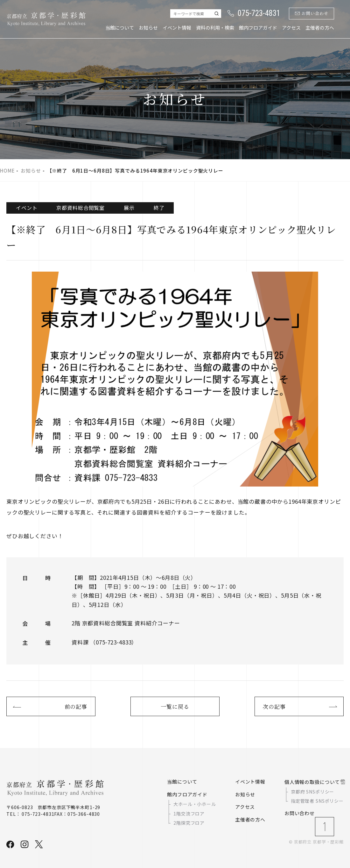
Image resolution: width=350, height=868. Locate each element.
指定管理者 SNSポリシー (317, 801)
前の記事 (76, 706)
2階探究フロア (189, 823)
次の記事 (274, 706)
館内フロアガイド (258, 28)
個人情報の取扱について (312, 782)
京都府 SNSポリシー (312, 792)
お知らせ (148, 28)
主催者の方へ (320, 28)
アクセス (291, 28)
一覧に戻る (175, 706)
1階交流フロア (189, 814)
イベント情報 (177, 28)
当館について (120, 28)
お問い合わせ (312, 14)
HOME (7, 171)
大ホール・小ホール (195, 804)
